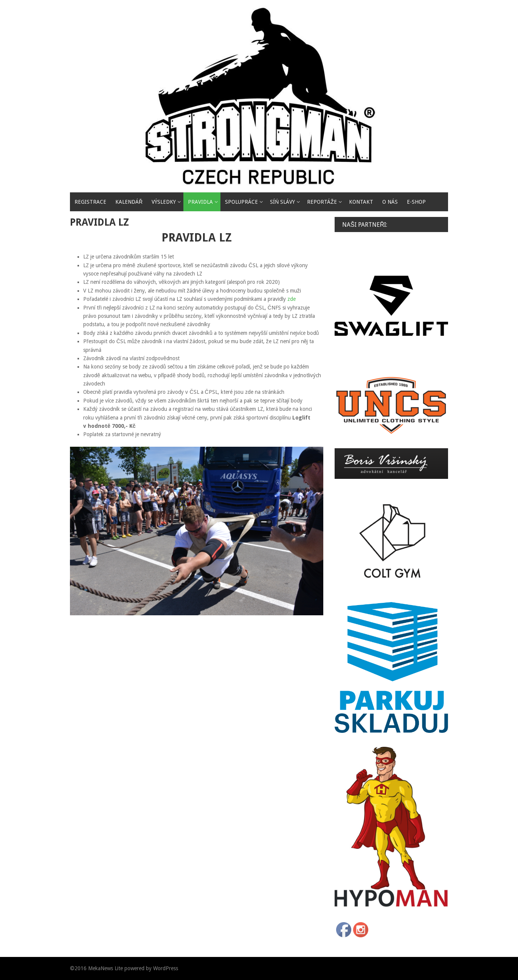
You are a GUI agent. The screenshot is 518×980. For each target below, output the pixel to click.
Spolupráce (241, 202)
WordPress (166, 968)
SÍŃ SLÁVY (282, 202)
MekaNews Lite (105, 968)
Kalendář (129, 202)
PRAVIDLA (200, 202)
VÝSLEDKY (164, 202)
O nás (390, 202)
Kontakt (361, 202)
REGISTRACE (90, 202)
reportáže (322, 202)
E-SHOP (416, 202)
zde (292, 299)
